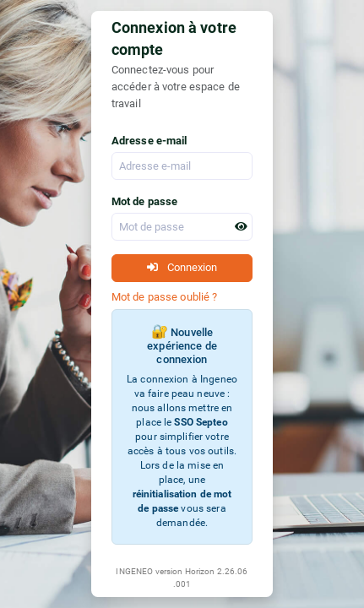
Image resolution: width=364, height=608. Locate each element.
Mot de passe (145, 201)
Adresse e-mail (149, 141)
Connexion (182, 267)
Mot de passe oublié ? (165, 297)
